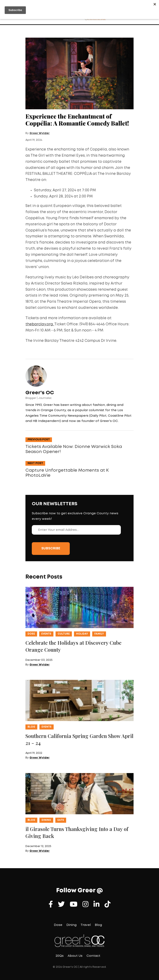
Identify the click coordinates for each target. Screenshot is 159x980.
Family (99, 634)
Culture (64, 634)
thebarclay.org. (40, 324)
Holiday (82, 634)
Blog (31, 727)
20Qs (60, 956)
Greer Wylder (40, 133)
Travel (86, 925)
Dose (31, 634)
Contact (93, 956)
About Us (75, 956)
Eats (61, 820)
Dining (46, 820)
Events (46, 634)
